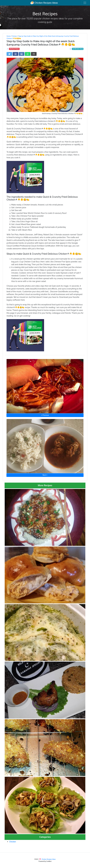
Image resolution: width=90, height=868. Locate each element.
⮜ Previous (45, 415)
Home (8, 36)
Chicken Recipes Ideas (44, 3)
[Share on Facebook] (15, 54)
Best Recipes (45, 14)
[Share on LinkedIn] (22, 54)
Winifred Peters (14, 49)
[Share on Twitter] (9, 54)
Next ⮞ (45, 475)
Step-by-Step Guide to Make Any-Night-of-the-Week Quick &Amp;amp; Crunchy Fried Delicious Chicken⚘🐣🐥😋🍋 (43, 37)
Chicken (14, 36)
